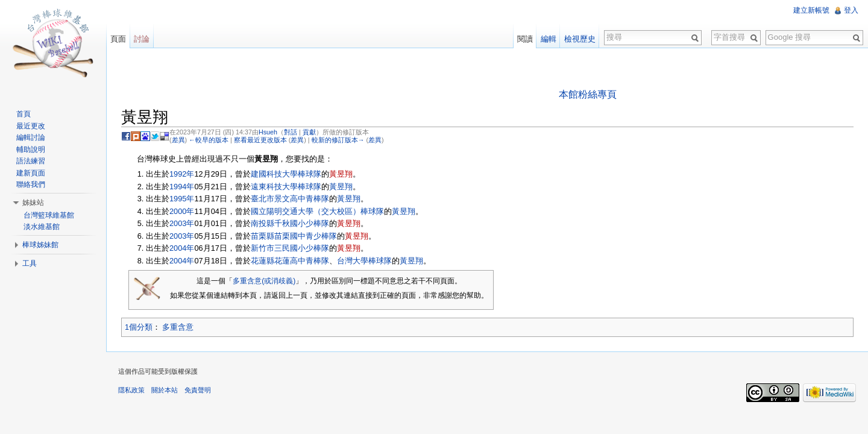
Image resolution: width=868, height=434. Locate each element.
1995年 (182, 199)
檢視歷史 (580, 39)
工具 (30, 263)
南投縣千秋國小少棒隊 (290, 223)
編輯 (549, 39)
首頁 (24, 114)
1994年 (182, 187)
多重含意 (178, 327)
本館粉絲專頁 (588, 94)
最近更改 (31, 126)
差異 (178, 140)
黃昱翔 (341, 174)
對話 (291, 132)
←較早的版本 (209, 140)
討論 (142, 39)
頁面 (118, 39)
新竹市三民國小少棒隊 (290, 248)
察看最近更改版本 (260, 140)
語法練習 (31, 161)
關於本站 (165, 390)
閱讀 (525, 39)
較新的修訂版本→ (338, 140)
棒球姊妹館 (40, 245)
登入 (851, 10)
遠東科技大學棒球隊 (286, 187)
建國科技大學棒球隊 (286, 174)
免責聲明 (198, 390)
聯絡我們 (31, 184)
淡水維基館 (42, 227)
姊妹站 (33, 203)
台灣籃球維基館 (49, 215)
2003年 (182, 223)
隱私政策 (131, 390)
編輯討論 (31, 137)
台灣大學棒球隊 (364, 261)
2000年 (182, 211)
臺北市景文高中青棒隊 (290, 199)
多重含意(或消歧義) (264, 281)
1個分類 (139, 327)
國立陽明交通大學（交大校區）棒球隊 (317, 211)
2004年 (182, 248)
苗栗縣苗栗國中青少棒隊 (294, 236)
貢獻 (309, 132)
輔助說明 (31, 149)
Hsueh (268, 132)
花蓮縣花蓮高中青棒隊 (290, 261)
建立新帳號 (811, 10)
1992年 (182, 174)
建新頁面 (31, 173)
